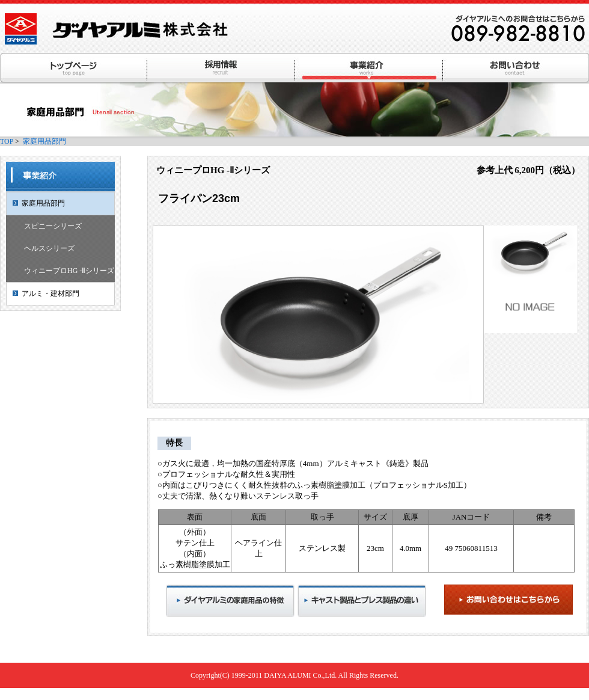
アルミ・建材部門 (50, 293)
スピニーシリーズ (53, 226)
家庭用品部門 (44, 141)
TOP (7, 141)
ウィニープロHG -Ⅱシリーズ (69, 271)
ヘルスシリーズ (49, 248)
